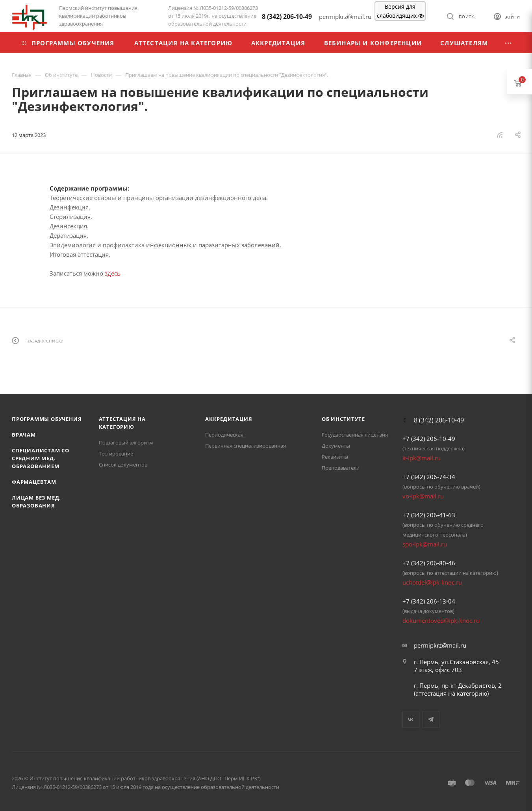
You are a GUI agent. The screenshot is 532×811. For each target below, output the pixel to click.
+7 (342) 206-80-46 (429, 563)
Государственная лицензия (355, 435)
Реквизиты (335, 457)
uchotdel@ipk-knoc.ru (432, 582)
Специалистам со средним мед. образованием (41, 458)
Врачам (24, 435)
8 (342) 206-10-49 (287, 17)
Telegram (431, 719)
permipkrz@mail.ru (440, 645)
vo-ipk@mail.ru (423, 496)
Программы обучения (47, 419)
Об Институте (343, 419)
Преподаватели (341, 468)
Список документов (123, 465)
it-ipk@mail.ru (422, 458)
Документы (336, 446)
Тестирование (116, 454)
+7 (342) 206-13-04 (429, 601)
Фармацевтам (34, 482)
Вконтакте (411, 719)
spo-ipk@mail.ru (425, 544)
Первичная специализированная (246, 446)
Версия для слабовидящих (400, 11)
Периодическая (224, 435)
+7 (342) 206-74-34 (429, 477)
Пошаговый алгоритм (126, 443)
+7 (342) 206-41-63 (429, 515)
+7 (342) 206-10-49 (429, 439)
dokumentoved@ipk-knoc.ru (441, 620)
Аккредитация (229, 419)
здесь (113, 273)
